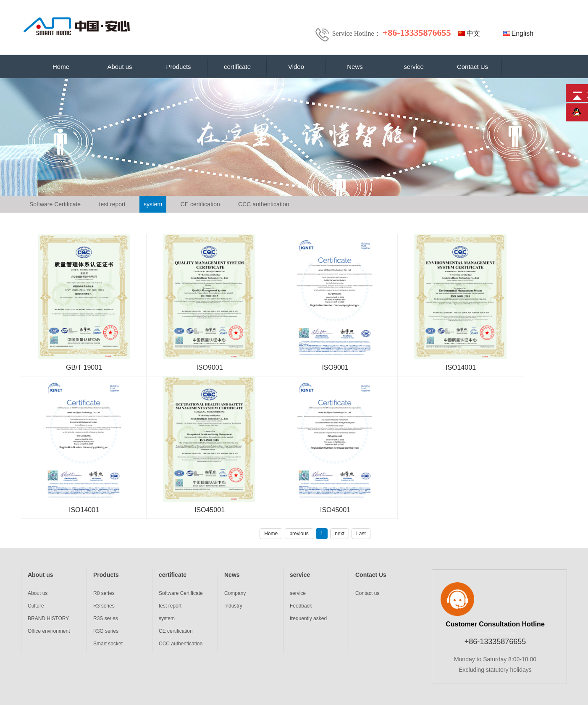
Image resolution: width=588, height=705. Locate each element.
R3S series (106, 618)
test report (112, 204)
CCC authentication (264, 204)
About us (119, 67)
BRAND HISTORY (48, 618)
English (522, 33)
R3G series (106, 631)
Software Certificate (55, 204)
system (153, 204)
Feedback (301, 606)
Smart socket (108, 644)
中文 (473, 33)
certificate (237, 67)
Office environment (49, 631)
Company (235, 593)
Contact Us (472, 67)
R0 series (104, 593)
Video (296, 67)
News (355, 67)
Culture (36, 606)
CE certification (200, 204)
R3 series (104, 606)
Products (178, 67)
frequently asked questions (308, 620)
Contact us (367, 593)
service (414, 67)
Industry (233, 606)
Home (61, 67)
